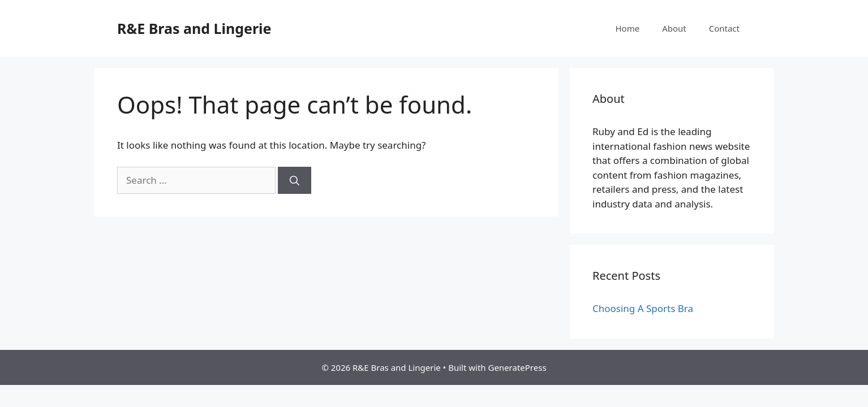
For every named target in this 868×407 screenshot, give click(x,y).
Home (627, 28)
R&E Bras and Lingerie (194, 28)
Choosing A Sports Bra (643, 308)
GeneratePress (517, 367)
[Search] (295, 180)
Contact (724, 28)
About (674, 28)
